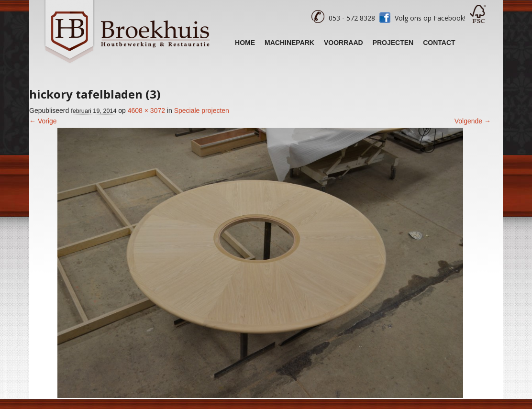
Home (245, 43)
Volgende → (473, 121)
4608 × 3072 (146, 111)
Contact (439, 43)
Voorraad (344, 43)
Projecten (393, 43)
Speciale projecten (202, 111)
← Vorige (43, 121)
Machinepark (289, 43)
